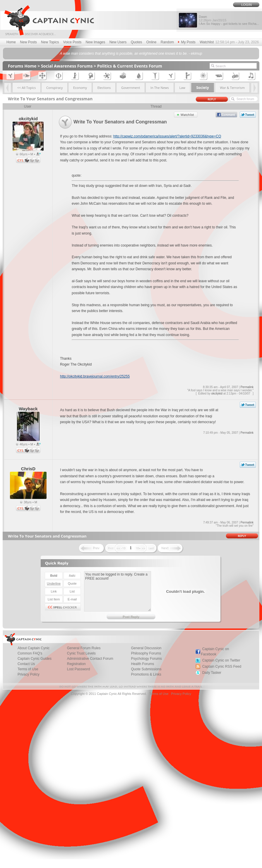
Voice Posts (72, 42)
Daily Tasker (212, 673)
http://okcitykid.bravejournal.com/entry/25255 (95, 376)
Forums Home (22, 66)
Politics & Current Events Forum (130, 66)
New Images (96, 42)
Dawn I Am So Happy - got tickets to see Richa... (229, 20)
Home (11, 42)
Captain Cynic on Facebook (215, 652)
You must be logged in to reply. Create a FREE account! (118, 591)
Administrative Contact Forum (90, 659)
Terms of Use (159, 694)
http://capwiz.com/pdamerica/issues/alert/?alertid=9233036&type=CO (167, 136)
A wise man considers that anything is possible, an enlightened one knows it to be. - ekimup (131, 54)
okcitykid (217, 393)
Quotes (137, 42)
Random (167, 42)
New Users (118, 42)
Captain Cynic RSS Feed (222, 666)
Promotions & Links (146, 674)
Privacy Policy (29, 674)
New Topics (50, 42)
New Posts (28, 42)
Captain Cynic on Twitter (221, 660)
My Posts (187, 42)
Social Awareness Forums (67, 66)
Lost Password (79, 669)
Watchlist (207, 42)
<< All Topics (27, 88)
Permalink (247, 387)
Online (151, 42)
